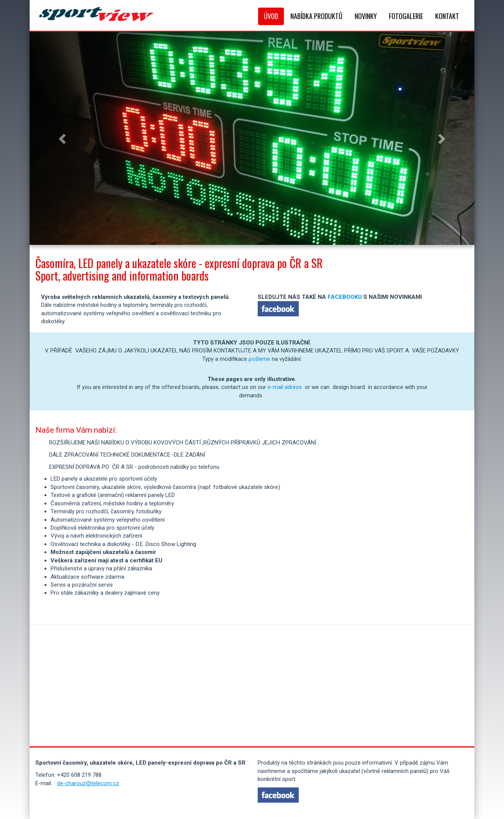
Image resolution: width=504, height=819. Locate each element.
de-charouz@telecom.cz (88, 783)
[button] (63, 138)
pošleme (259, 359)
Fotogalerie (406, 16)
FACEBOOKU (345, 297)
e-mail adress (285, 387)
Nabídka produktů (316, 16)
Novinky (366, 16)
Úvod (271, 16)
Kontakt (447, 16)
